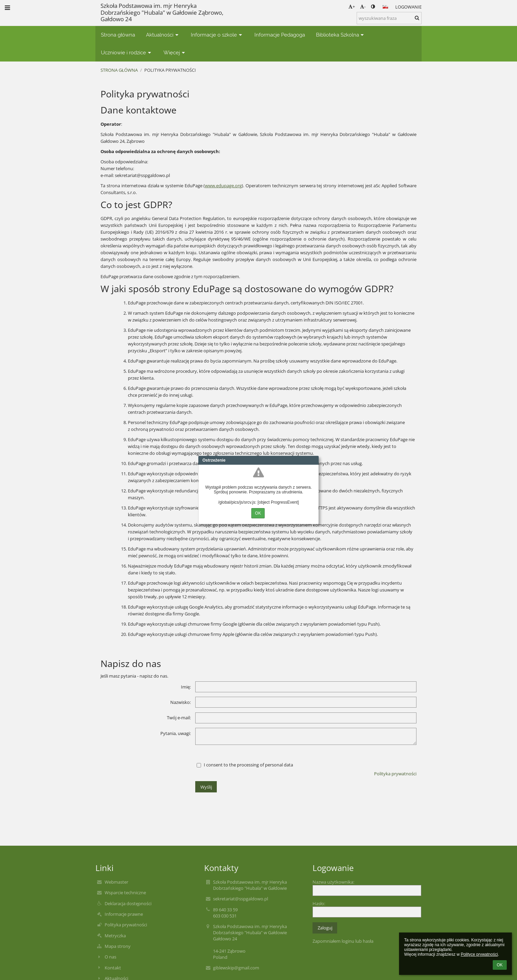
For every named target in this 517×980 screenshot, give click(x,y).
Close (314, 460)
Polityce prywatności (479, 954)
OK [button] (500, 965)
